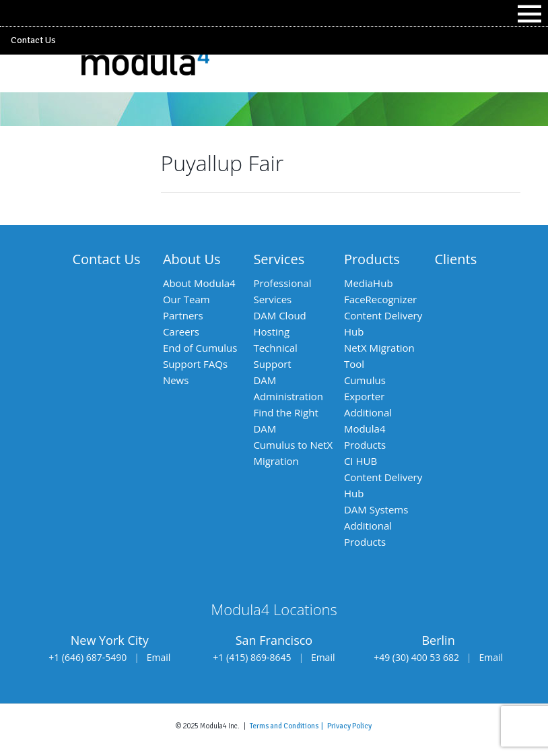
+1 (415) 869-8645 (252, 657)
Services (279, 259)
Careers (181, 332)
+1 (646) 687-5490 (88, 657)
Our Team (186, 299)
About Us (192, 259)
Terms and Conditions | (288, 726)
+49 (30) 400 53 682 (416, 657)
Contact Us (33, 40)
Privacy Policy (349, 726)
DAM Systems (376, 509)
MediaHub (369, 283)
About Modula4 (199, 283)
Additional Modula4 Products (368, 429)
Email (159, 657)
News (176, 380)
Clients (455, 259)
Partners (183, 315)
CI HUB (361, 461)
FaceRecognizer (380, 299)
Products (372, 259)
